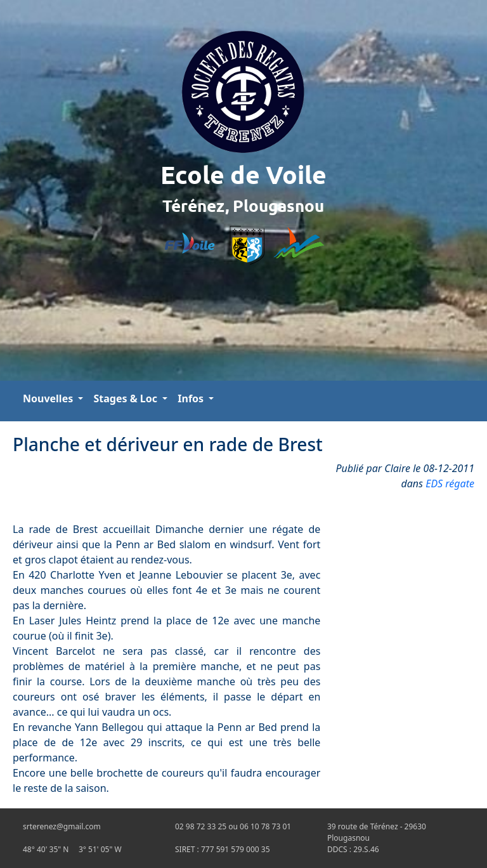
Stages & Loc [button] (127, 398)
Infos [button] (192, 398)
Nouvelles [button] (49, 398)
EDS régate (450, 483)
